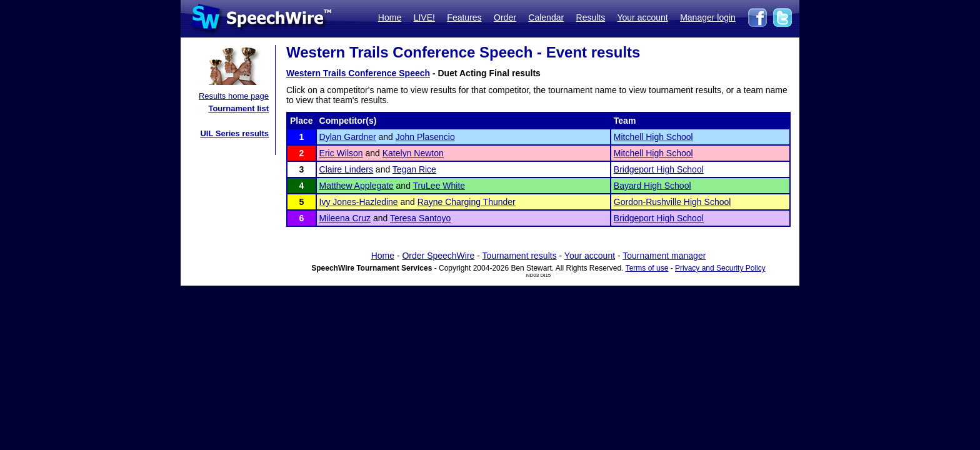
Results (591, 17)
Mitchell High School (653, 137)
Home (390, 17)
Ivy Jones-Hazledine (359, 202)
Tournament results (520, 256)
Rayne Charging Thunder (467, 202)
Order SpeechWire (438, 256)
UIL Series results (234, 133)
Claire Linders (346, 169)
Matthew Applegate (357, 186)
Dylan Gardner (348, 137)
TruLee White (439, 186)
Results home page (234, 96)
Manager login (708, 17)
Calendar (546, 17)
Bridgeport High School (659, 169)
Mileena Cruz (345, 218)
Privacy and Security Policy (720, 268)
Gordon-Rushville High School (672, 202)
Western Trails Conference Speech (358, 73)
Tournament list (238, 108)
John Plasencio (425, 137)
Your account (642, 17)
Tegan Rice (414, 169)
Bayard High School (652, 186)
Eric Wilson (341, 153)
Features (464, 17)
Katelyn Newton (413, 153)
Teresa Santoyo (420, 218)
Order (505, 17)
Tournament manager (664, 256)
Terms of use (647, 268)
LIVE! (424, 17)
